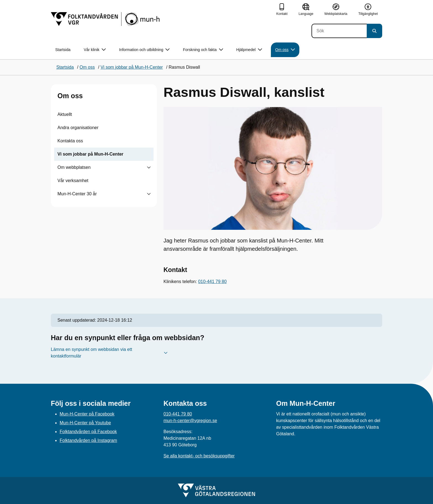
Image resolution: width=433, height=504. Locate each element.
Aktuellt (65, 114)
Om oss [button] (285, 50)
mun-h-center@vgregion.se (190, 421)
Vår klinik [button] (95, 50)
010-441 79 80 (212, 282)
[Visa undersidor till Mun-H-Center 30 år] (149, 194)
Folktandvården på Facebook (88, 432)
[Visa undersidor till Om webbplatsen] (149, 167)
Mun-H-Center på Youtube (85, 423)
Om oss (70, 96)
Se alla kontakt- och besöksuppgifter (199, 456)
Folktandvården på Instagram (88, 440)
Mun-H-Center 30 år (77, 194)
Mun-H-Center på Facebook (87, 414)
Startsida (63, 50)
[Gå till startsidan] (106, 19)
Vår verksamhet (73, 181)
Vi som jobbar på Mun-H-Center (90, 154)
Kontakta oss (70, 141)
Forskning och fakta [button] (203, 50)
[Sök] (339, 31)
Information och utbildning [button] (144, 50)
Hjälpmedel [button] (249, 50)
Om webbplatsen (74, 167)
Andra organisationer (78, 128)
